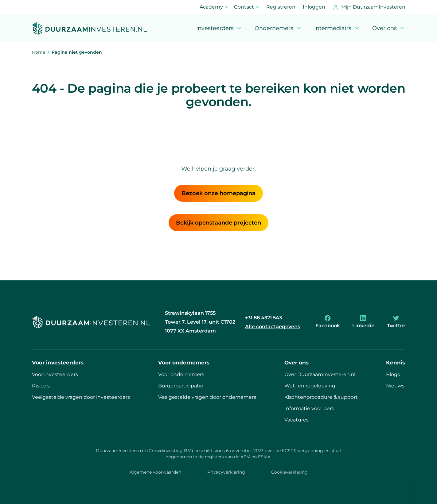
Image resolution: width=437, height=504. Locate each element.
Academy (214, 9)
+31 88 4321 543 (263, 318)
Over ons (389, 28)
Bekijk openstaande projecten (218, 223)
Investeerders (219, 28)
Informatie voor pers (309, 408)
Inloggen (314, 7)
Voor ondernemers (181, 374)
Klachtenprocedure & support (321, 397)
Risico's (41, 386)
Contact (247, 9)
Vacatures (297, 420)
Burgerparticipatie (181, 386)
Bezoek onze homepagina (218, 193)
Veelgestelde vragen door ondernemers (207, 397)
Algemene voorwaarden (155, 472)
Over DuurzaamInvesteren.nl (320, 374)
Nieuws (395, 386)
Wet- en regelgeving (310, 386)
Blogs (393, 374)
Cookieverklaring (289, 472)
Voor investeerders (55, 374)
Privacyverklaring (226, 472)
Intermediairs (337, 28)
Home (39, 52)
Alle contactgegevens (273, 327)
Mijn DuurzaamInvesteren (369, 7)
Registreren (281, 7)
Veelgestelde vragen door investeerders (81, 397)
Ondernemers (278, 28)
